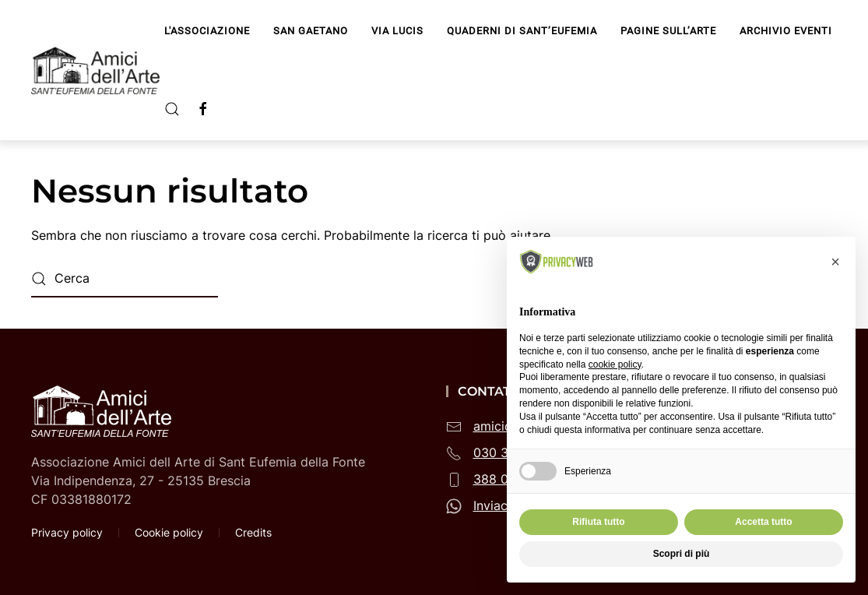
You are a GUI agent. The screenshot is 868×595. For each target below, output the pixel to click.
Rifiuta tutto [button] (598, 522)
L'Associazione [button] (207, 31)
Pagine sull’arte (668, 31)
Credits (253, 532)
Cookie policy (169, 532)
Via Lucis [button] (397, 31)
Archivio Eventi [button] (786, 31)
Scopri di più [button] (682, 554)
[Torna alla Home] (98, 70)
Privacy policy (67, 532)
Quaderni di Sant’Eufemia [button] (522, 31)
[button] (172, 109)
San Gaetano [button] (311, 31)
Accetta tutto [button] (763, 522)
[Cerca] (125, 279)
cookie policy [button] (615, 364)
